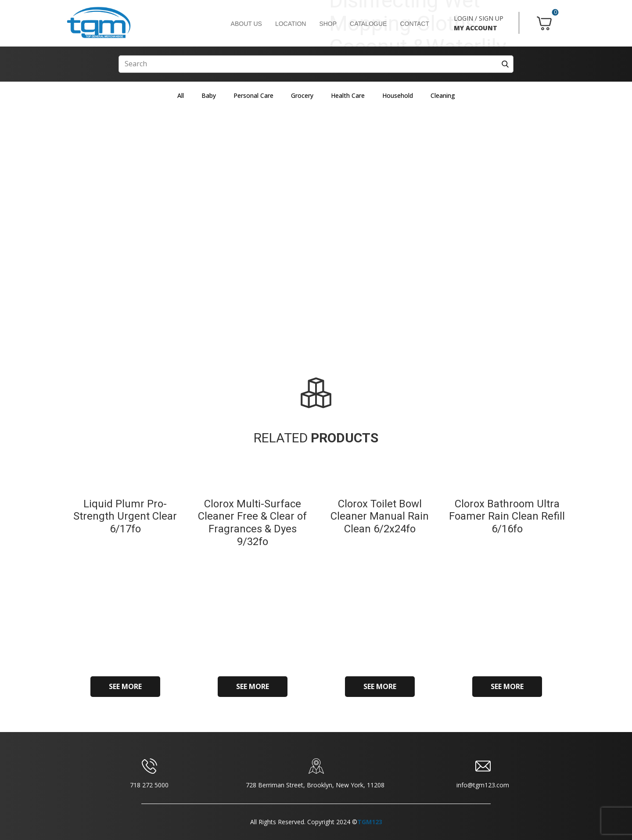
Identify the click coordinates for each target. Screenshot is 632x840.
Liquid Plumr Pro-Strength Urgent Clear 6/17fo (125, 517)
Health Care (348, 95)
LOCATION (291, 24)
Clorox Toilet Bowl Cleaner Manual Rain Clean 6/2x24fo (380, 517)
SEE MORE (125, 686)
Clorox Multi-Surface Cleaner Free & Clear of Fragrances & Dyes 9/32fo (252, 523)
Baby (209, 95)
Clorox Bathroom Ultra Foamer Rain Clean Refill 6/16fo (507, 517)
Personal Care (253, 95)
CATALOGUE (368, 24)
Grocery (302, 95)
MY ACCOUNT (476, 28)
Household (398, 95)
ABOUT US (246, 24)
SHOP (328, 24)
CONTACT (415, 24)
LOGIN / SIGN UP (479, 18)
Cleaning (443, 95)
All (181, 95)
